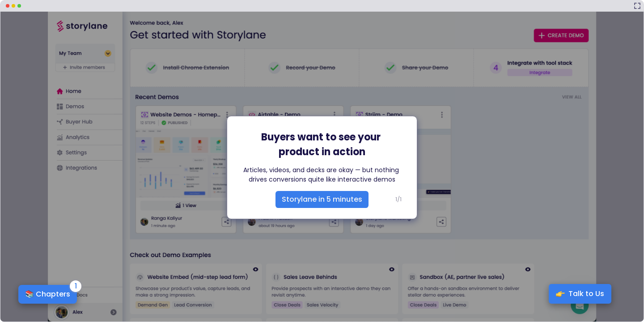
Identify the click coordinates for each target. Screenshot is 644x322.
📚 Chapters (48, 294)
